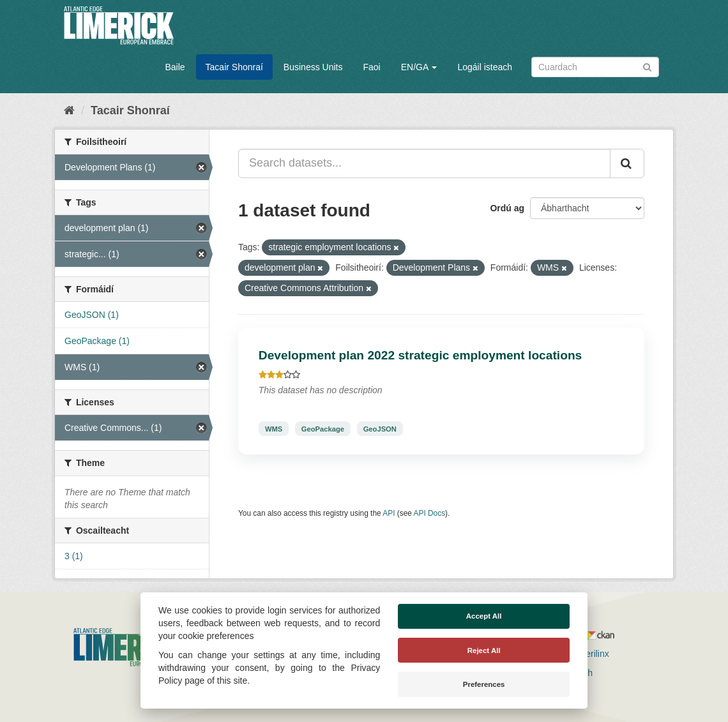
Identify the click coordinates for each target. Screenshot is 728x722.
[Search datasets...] (424, 163)
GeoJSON (380, 428)
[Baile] (69, 110)
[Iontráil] (647, 66)
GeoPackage (323, 428)
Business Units (313, 67)
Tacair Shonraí (234, 67)
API (389, 513)
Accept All (484, 616)
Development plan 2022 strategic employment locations (421, 355)
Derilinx (588, 654)
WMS (274, 428)
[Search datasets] (595, 67)
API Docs (430, 513)
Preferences (484, 684)
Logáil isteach (485, 67)
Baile (175, 67)
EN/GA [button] (419, 67)
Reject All (484, 651)
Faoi (371, 67)
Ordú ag (507, 208)
